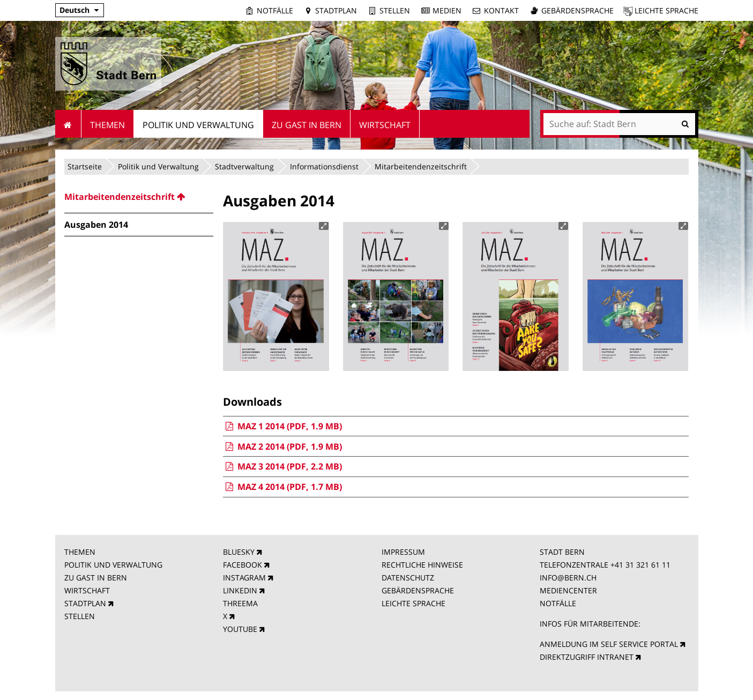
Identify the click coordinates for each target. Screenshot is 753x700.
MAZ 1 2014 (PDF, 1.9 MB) (282, 426)
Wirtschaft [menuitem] (385, 125)
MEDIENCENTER (568, 590)
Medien (447, 10)
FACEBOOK (243, 565)
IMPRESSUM (403, 552)
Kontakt (501, 10)
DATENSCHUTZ (408, 578)
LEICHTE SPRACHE (413, 603)
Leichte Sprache (666, 10)
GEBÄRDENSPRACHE (418, 590)
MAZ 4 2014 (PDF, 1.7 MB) (282, 487)
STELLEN (80, 616)
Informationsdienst (324, 166)
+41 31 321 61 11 (640, 565)
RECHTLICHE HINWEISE (422, 565)
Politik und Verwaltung (158, 166)
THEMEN (80, 552)
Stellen (395, 10)
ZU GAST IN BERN (96, 578)
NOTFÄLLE (558, 603)
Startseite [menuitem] (68, 124)
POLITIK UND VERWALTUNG (113, 565)
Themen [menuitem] (107, 125)
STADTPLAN (85, 603)
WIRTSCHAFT (87, 590)
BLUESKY (239, 552)
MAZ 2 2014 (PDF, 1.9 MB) (282, 446)
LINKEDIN (240, 590)
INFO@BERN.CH (568, 578)
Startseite (85, 166)
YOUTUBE (240, 629)
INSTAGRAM (244, 578)
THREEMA (240, 603)
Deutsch (74, 10)
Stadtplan (336, 10)
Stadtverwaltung (244, 166)
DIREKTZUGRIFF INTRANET (587, 657)
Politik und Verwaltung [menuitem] (198, 125)
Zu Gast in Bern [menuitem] (307, 125)
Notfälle (275, 10)
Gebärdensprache (577, 10)
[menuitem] (139, 197)
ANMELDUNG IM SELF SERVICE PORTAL (609, 644)
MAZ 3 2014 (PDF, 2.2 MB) (282, 466)
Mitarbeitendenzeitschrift (421, 166)
